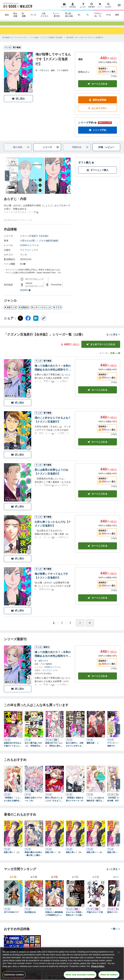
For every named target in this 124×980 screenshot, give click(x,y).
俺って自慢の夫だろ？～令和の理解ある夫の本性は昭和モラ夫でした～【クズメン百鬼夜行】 (53, 371)
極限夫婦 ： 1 (92, 746)
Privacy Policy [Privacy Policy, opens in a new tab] (98, 966)
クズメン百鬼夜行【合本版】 (35, 239)
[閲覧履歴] (92, 5)
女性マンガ (10, 310)
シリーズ (51, 150)
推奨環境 (25, 293)
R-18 (108, 15)
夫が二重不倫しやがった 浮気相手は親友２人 (33, 748)
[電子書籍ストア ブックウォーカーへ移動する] (15, 40)
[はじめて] (83, 5)
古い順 (103, 356)
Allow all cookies (109, 975)
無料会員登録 (98, 103)
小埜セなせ (44, 73)
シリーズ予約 (87, 126)
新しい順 (115, 356)
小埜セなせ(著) (28, 244)
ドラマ (57, 310)
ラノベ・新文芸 (57, 15)
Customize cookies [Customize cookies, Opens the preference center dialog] (14, 975)
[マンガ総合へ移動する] (35, 40)
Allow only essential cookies (80, 975)
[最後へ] (90, 626)
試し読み (18, 102)
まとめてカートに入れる (101, 347)
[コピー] (44, 321)
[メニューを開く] (119, 5)
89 (23, 267)
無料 (117, 15)
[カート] (100, 5)
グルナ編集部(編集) (49, 244)
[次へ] (7, 179)
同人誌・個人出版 (69, 15)
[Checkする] (30, 94)
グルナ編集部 (62, 73)
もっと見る (113, 338)
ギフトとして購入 (98, 173)
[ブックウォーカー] (17, 5)
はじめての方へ (98, 111)
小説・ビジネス (44, 15)
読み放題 (15, 15)
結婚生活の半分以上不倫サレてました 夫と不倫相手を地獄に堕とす (13, 748)
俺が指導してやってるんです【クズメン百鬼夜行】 (51, 579)
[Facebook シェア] (28, 321)
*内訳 (114, 79)
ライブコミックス (29, 253)
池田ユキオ (43, 664)
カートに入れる (98, 87)
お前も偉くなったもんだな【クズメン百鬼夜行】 (53, 527)
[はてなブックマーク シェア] (36, 321)
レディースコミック (41, 310)
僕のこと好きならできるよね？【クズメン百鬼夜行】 (53, 423)
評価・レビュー (106, 150)
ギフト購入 (86, 166)
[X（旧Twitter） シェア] (20, 321)
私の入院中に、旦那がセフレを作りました (75, 748)
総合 (7, 15)
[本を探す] (108, 5)
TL (88, 15)
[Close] (119, 952)
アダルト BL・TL (98, 15)
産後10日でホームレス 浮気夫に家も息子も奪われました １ (54, 748)
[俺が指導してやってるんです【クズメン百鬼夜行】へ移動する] (85, 40)
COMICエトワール (29, 248)
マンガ (33, 15)
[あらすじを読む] (37, 212)
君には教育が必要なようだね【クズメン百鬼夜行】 (51, 475)
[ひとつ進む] (80, 626)
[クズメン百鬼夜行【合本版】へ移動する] (53, 40)
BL (79, 15)
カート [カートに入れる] (98, 393)
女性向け (24, 310)
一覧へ (115, 932)
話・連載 (24, 15)
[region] (62, 963)
